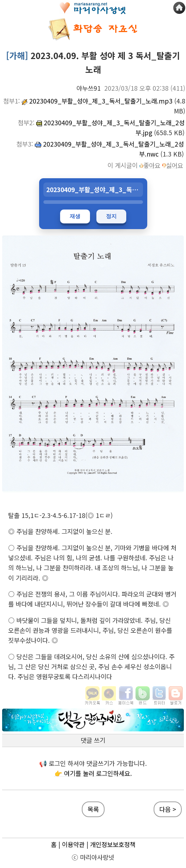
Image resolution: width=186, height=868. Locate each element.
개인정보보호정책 (113, 844)
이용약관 (73, 844)
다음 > (168, 809)
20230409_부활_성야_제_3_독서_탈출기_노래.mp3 (97, 101)
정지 (111, 216)
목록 (93, 809)
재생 (75, 216)
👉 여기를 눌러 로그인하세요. (93, 773)
